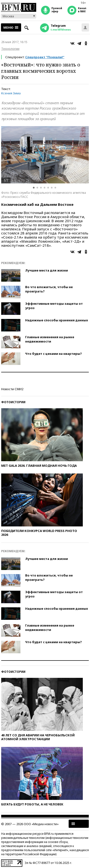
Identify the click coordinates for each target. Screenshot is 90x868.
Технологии (10, 49)
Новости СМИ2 (12, 389)
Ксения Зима (11, 93)
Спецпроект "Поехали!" (45, 57)
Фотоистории (13, 402)
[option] (45, 155)
